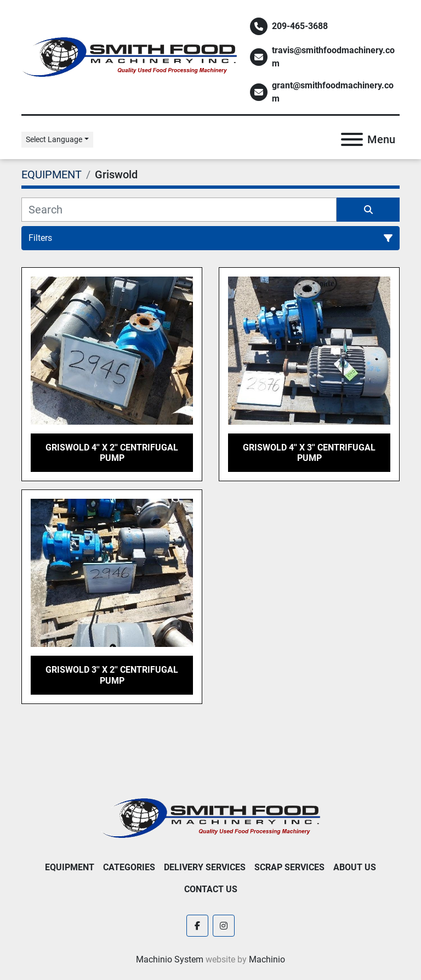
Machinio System (170, 959)
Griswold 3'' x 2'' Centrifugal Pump (112, 675)
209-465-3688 (300, 26)
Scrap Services (289, 867)
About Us (355, 867)
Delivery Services (205, 867)
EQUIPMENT (70, 867)
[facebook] (197, 926)
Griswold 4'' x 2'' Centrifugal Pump (112, 453)
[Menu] (352, 139)
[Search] (179, 210)
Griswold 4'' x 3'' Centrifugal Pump (309, 453)
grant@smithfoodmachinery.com (333, 92)
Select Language (54, 139)
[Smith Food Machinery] (210, 817)
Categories (129, 867)
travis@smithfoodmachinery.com (333, 57)
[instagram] (224, 926)
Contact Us (211, 889)
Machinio (267, 959)
